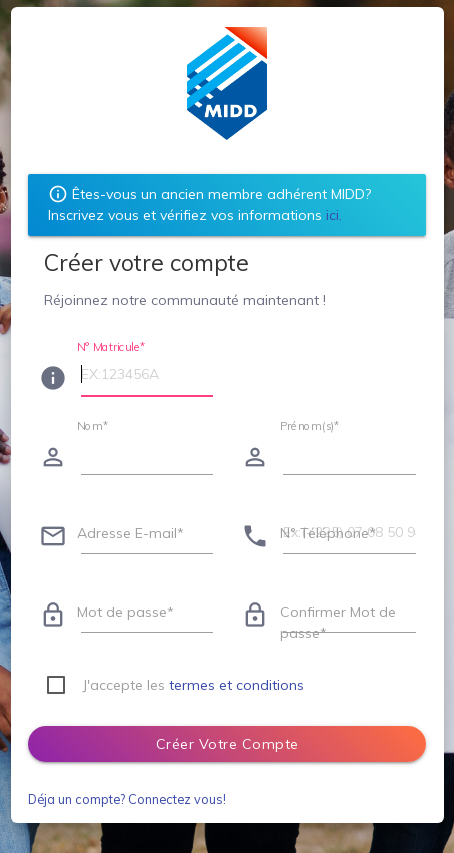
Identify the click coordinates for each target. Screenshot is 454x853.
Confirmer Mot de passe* (338, 622)
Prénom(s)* (310, 425)
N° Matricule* (111, 346)
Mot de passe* (125, 612)
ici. (334, 215)
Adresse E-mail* (130, 533)
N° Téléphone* (328, 533)
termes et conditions (236, 685)
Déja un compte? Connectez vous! (127, 799)
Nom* (92, 425)
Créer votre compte (227, 744)
